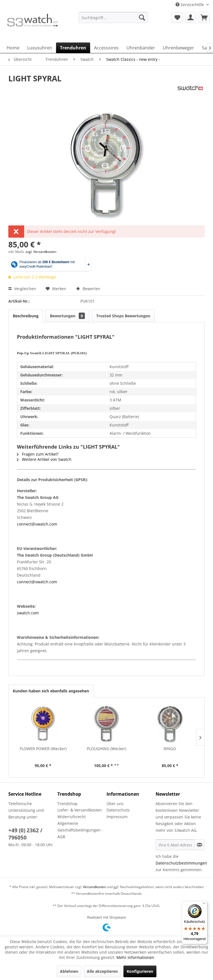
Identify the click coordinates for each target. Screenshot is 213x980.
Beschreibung (26, 316)
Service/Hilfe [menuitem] (190, 5)
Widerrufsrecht (72, 817)
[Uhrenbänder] (141, 48)
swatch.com (28, 613)
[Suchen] (142, 17)
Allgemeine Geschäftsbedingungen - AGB (80, 830)
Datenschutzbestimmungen (181, 863)
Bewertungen (67, 316)
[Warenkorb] (204, 17)
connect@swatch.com (37, 524)
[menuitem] (113, 20)
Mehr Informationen (135, 957)
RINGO (170, 749)
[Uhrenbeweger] (178, 48)
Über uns (115, 804)
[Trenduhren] (73, 48)
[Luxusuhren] (40, 48)
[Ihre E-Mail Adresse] (175, 845)
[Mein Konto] (191, 17)
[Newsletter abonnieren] (200, 845)
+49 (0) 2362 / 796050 (25, 834)
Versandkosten (94, 887)
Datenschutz (118, 810)
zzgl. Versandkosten (41, 252)
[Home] (13, 48)
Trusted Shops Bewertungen (123, 316)
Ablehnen (69, 971)
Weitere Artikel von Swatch (44, 459)
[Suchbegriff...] (113, 17)
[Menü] (204, 904)
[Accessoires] (106, 48)
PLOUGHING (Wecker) (106, 749)
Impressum (117, 817)
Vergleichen (22, 289)
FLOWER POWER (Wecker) (43, 749)
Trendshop (68, 804)
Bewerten (88, 289)
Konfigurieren (140, 971)
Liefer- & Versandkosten (80, 810)
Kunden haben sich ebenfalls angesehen (51, 691)
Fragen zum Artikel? (38, 454)
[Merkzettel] (177, 17)
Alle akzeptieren (102, 971)
